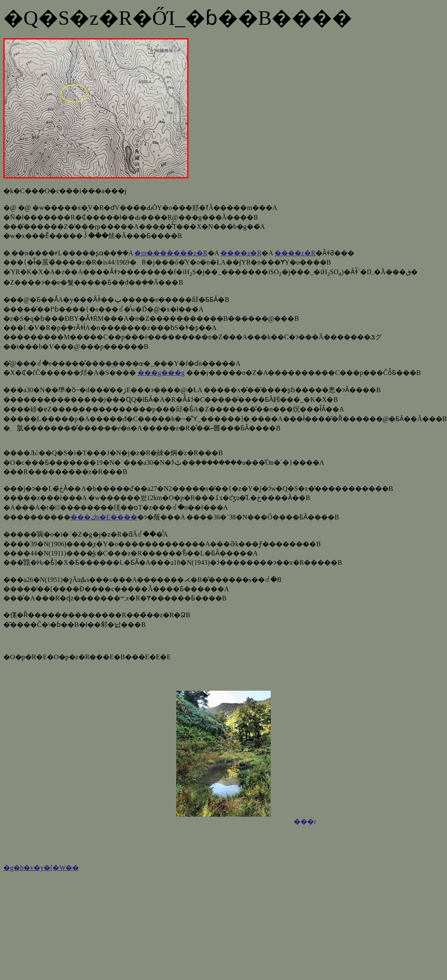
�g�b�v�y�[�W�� (41, 868)
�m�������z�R (171, 253)
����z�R (241, 253)
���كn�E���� (104, 517)
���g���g (161, 373)
